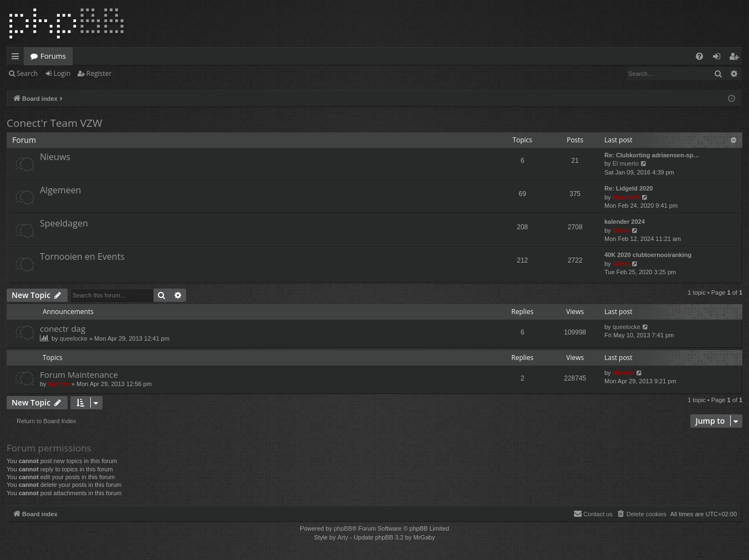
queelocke (74, 338)
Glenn (621, 230)
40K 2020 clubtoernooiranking (648, 255)
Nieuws (55, 157)
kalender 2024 (625, 222)
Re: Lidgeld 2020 (629, 188)
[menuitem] (699, 56)
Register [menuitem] (736, 58)
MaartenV (627, 197)
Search (27, 73)
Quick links (17, 58)
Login (62, 73)
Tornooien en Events (82, 256)
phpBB (343, 528)
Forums (53, 56)
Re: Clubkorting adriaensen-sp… (652, 155)
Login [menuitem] (719, 58)
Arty (343, 537)
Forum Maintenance (79, 374)
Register (99, 73)
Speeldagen (64, 223)
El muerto (626, 163)
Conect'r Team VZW (54, 123)
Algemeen (60, 190)
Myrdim (59, 384)
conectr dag (63, 328)
